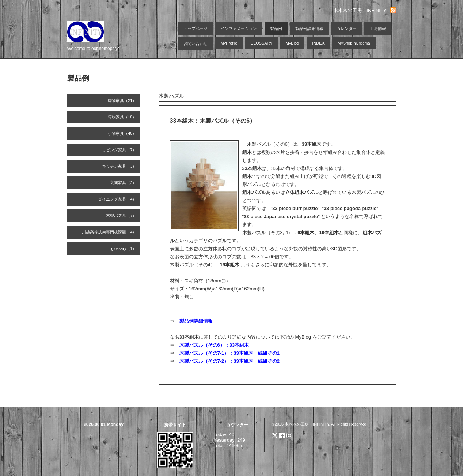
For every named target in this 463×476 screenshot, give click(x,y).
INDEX (318, 43)
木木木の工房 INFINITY (307, 424)
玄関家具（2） (123, 183)
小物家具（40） (122, 133)
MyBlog (293, 43)
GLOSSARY (261, 43)
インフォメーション (239, 28)
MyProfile (229, 43)
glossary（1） (124, 248)
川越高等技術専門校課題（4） (109, 232)
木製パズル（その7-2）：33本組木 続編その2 (229, 361)
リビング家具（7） (119, 150)
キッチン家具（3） (119, 166)
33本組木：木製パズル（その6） (213, 121)
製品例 (276, 28)
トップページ (196, 28)
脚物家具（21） (122, 100)
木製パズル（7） (121, 216)
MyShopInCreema (354, 43)
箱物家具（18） (122, 117)
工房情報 (378, 28)
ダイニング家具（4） (117, 199)
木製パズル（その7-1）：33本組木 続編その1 (229, 353)
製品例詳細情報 (309, 28)
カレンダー (347, 28)
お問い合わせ (196, 43)
